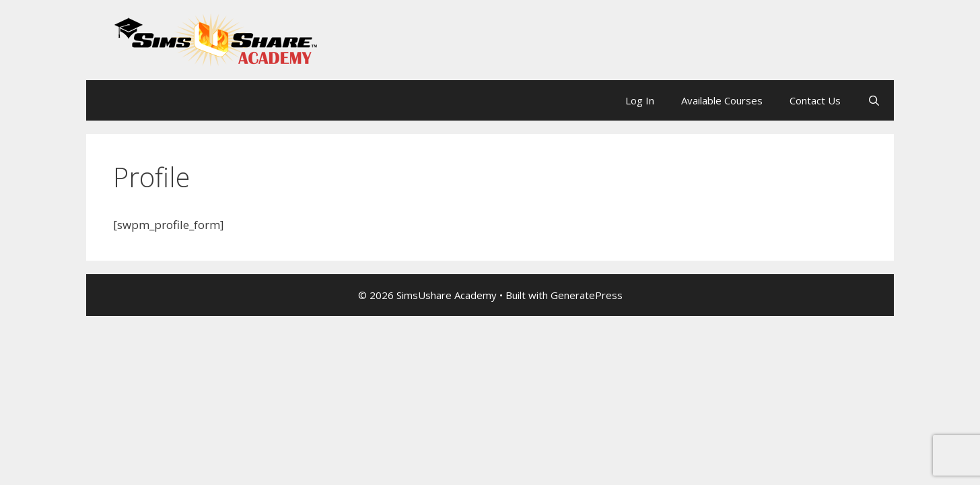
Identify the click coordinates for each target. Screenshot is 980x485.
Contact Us (815, 100)
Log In (640, 100)
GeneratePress (587, 295)
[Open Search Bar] (874, 100)
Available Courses (722, 100)
